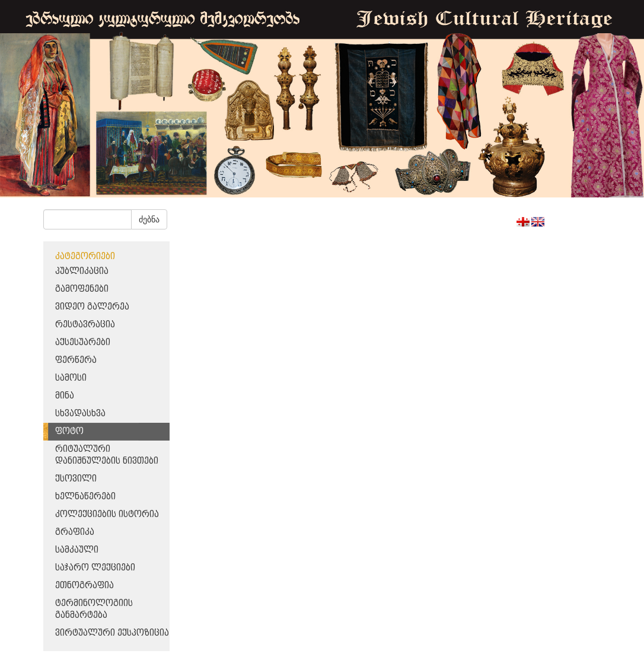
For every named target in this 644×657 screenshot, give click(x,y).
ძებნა (149, 219)
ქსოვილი (76, 479)
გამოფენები (82, 289)
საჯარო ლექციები (95, 568)
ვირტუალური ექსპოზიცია (112, 633)
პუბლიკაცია (82, 271)
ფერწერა (76, 360)
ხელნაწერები (85, 497)
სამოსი (71, 378)
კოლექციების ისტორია (107, 514)
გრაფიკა (75, 532)
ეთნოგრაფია (85, 586)
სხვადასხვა (80, 414)
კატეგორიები (85, 256)
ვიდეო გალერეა (92, 307)
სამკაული (77, 550)
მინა (65, 396)
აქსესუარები (83, 342)
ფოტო (69, 431)
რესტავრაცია (85, 325)
